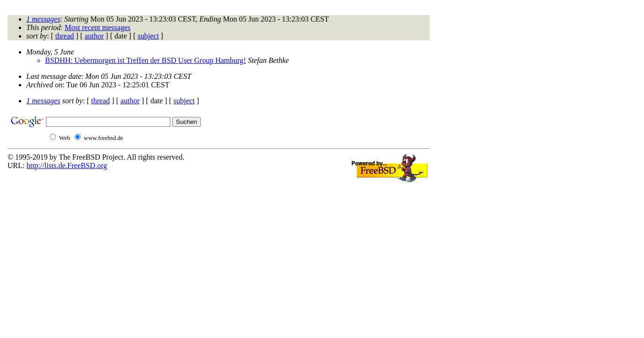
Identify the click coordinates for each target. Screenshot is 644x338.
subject (148, 36)
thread (65, 36)
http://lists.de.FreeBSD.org (67, 165)
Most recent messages (98, 27)
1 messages (43, 19)
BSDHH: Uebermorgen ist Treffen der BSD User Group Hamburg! (145, 60)
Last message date (54, 76)
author (94, 36)
